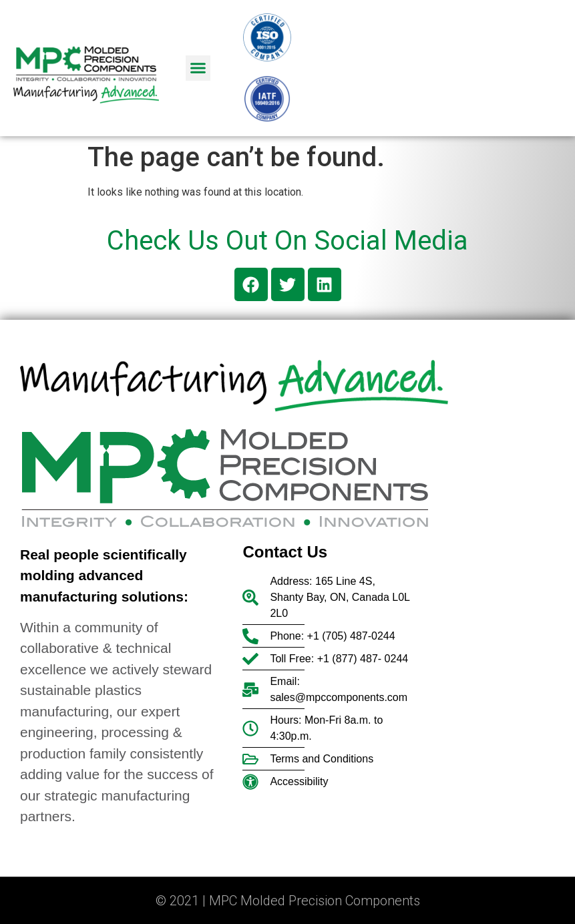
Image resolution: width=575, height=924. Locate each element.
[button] (198, 68)
